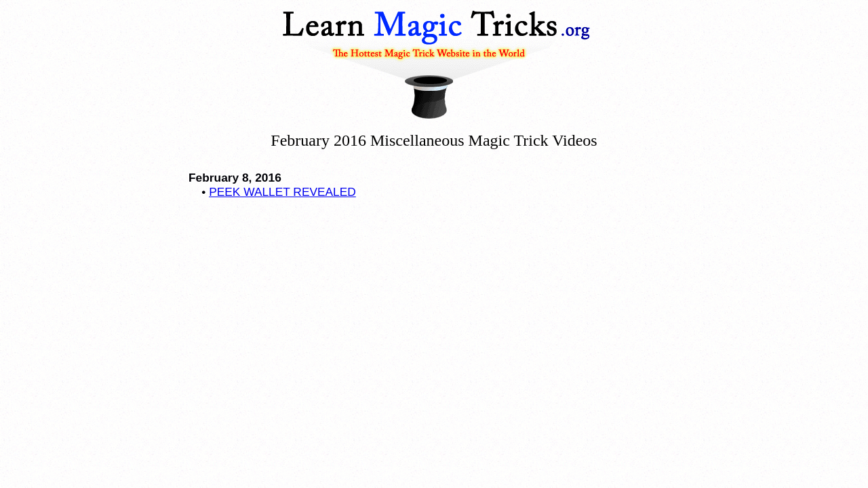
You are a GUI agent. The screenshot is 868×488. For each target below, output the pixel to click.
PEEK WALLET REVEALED (282, 192)
